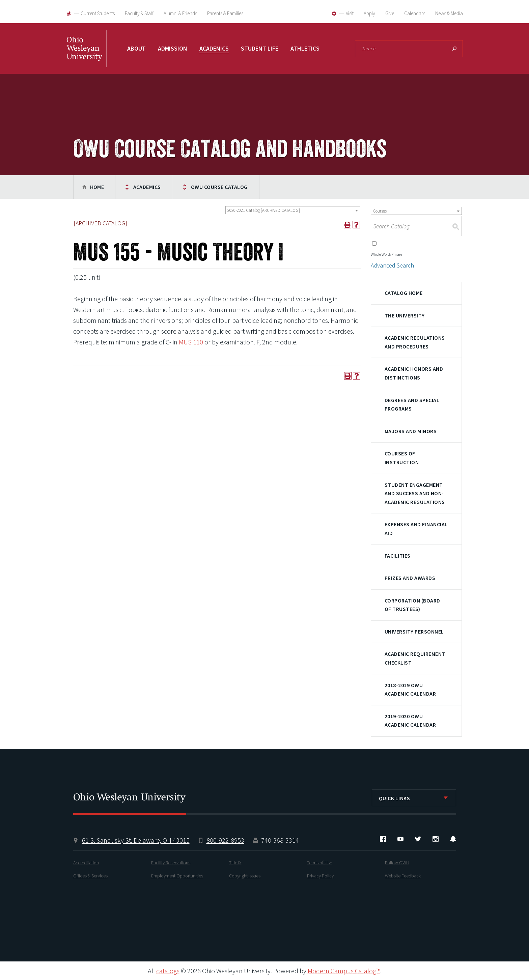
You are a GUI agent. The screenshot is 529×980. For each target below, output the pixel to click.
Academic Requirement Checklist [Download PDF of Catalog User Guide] (415, 658)
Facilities (398, 556)
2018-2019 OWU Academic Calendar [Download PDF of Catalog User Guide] (410, 690)
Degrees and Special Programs (412, 404)
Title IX (235, 863)
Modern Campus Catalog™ (344, 971)
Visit (350, 13)
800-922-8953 (225, 840)
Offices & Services (90, 876)
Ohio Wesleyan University (87, 56)
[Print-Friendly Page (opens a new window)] (347, 225)
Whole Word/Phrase (386, 254)
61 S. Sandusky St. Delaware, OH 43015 (136, 840)
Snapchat (453, 839)
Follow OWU (397, 863)
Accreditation (86, 863)
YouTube (400, 839)
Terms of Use (319, 863)
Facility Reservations (171, 863)
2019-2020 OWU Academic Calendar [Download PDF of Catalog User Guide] (410, 721)
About (136, 48)
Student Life (260, 48)
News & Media (449, 13)
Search (454, 49)
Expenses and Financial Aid (416, 529)
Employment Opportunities (177, 876)
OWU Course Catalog (219, 187)
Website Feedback (403, 876)
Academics (214, 48)
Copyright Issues (245, 876)
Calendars (415, 13)
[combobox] (293, 210)
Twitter (418, 839)
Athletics (305, 48)
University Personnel (414, 632)
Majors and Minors (411, 431)
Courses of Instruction (402, 458)
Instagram (436, 839)
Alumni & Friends (180, 13)
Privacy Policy (320, 876)
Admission (173, 48)
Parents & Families (225, 13)
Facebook (383, 839)
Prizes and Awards (410, 578)
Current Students (98, 13)
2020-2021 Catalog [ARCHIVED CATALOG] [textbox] (264, 210)
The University (405, 315)
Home (97, 187)
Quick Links (395, 798)
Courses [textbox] (380, 211)
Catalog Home (404, 293)
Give (390, 13)
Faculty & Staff (139, 13)
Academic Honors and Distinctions (414, 373)
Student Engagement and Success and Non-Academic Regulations (415, 493)
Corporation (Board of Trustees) (412, 605)
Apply (369, 13)
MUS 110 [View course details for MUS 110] (191, 342)
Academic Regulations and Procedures (415, 342)
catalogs (168, 971)
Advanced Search (392, 265)
